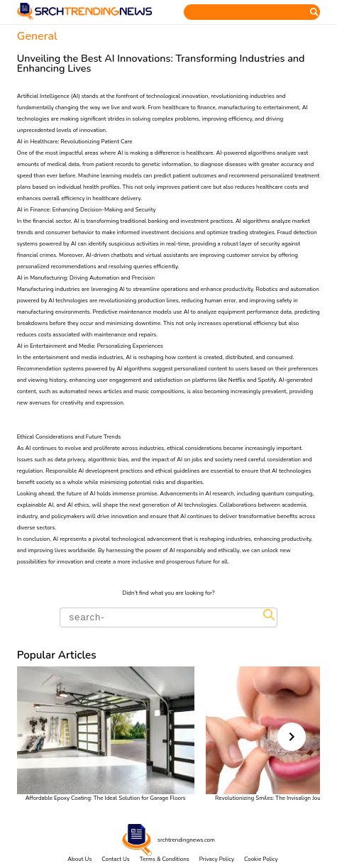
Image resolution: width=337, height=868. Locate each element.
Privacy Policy (217, 859)
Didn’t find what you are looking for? (169, 593)
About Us (79, 859)
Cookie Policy (261, 859)
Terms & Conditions (165, 859)
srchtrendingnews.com (186, 840)
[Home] (85, 18)
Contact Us (115, 859)
